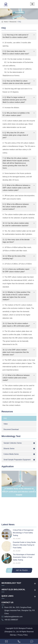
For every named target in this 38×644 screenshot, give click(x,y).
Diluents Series (20, 449)
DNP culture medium (15, 277)
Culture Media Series (20, 454)
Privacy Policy (23, 635)
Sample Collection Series (20, 443)
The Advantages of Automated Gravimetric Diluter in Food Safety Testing (24, 557)
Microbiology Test (11, 436)
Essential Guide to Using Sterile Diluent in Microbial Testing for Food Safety (24, 545)
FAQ (20, 22)
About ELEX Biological (19, 590)
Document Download (11, 429)
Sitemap (13, 635)
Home (6, 22)
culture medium (13, 214)
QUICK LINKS (19, 597)
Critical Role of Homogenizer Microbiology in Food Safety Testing (23, 533)
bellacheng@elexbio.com (13, 617)
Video (6, 424)
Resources (13, 22)
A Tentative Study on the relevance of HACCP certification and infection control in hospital (19, 492)
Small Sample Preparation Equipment (20, 460)
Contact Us (7, 602)
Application (8, 466)
